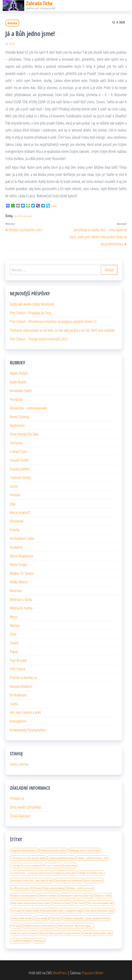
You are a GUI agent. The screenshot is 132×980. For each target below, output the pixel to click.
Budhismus (17, 425)
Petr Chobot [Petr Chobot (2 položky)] (79, 903)
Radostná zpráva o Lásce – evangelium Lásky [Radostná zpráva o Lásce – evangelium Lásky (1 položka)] (62, 911)
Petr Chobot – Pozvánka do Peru (31, 313)
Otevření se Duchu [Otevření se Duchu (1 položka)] (62, 903)
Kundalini (16, 547)
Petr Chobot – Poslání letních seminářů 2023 (39, 339)
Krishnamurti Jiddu (22, 538)
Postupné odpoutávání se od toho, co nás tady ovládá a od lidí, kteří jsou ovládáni (62, 330)
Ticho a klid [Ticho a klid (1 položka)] (56, 918)
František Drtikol (20, 477)
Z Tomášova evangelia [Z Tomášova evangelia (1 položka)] (21, 941)
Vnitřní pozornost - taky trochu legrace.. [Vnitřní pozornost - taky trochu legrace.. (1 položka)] (75, 926)
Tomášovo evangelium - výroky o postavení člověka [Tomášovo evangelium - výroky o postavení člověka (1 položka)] (86, 918)
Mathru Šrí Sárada (22, 573)
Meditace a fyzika (21, 599)
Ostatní (14, 643)
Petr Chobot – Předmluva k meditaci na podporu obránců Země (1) (53, 321)
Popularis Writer (93, 973)
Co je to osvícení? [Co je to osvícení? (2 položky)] (53, 865)
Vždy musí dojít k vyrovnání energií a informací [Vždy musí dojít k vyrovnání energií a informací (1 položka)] (60, 933)
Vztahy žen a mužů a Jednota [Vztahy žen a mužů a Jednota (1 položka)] (24, 933)
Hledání (15, 495)
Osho (13, 634)
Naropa (15, 625)
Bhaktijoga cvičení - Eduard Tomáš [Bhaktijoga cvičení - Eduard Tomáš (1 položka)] (85, 850)
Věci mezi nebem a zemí (25, 712)
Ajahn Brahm (18, 382)
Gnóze (14, 486)
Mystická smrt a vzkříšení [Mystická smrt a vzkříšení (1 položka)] (71, 896)
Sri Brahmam (18, 695)
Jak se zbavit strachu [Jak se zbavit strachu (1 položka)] (94, 880)
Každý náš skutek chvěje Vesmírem (32, 304)
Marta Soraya (18, 564)
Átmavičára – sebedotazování (28, 408)
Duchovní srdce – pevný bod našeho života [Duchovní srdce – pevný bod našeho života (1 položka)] (31, 873)
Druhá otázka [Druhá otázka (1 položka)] (70, 865)
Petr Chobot (17, 669)
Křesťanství (17, 521)
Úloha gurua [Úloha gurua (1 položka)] (39, 941)
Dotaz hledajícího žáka (24, 434)
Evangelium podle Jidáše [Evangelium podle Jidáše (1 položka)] (65, 873)
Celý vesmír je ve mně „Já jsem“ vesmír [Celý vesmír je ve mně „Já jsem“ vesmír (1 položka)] (28, 858)
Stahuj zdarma (19, 764)
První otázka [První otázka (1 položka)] (16, 911)
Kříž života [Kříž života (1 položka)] (37, 888)
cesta (12, 44)
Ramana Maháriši (21, 686)
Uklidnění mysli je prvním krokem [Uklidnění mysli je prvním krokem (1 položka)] (39, 926)
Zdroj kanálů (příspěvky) (25, 807)
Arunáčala (16, 399)
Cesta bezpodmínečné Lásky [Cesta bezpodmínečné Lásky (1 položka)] (61, 858)
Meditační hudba (21, 608)
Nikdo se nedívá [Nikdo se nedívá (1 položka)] (103, 896)
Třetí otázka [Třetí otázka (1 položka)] (16, 926)
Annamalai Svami (21, 390)
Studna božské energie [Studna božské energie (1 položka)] (22, 918)
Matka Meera (19, 582)
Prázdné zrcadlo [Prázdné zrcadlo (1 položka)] (32, 911)
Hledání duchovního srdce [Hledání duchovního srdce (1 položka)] (91, 873)
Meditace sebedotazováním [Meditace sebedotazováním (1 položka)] (23, 896)
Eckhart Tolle (18, 451)
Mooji (14, 617)
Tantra (14, 704)
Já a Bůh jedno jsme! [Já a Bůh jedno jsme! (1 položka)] (20, 888)
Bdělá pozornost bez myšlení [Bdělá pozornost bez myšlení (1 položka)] (54, 850)
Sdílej (54, 206)
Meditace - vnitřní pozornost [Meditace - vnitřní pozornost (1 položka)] (80, 888)
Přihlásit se (17, 798)
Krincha (12, 23)
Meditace (16, 591)
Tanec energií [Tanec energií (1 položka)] (41, 918)
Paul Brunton (18, 660)
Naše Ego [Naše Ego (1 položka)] (89, 896)
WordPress (60, 973)
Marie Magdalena (21, 556)
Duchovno (16, 443)
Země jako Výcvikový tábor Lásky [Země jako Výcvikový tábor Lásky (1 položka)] (98, 933)
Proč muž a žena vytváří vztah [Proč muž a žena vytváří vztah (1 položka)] (100, 903)
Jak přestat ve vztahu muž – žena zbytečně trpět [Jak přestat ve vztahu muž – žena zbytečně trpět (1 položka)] (32, 880)
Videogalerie (18, 721)
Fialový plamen (20, 469)
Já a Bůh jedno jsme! (23, 216)
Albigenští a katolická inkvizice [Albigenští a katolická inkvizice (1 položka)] (24, 850)
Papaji (14, 651)
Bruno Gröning (19, 417)
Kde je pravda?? (20, 512)
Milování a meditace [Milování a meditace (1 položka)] (48, 896)
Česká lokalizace (20, 816)
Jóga (13, 504)
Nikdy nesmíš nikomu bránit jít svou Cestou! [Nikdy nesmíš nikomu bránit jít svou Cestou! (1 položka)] (31, 903)
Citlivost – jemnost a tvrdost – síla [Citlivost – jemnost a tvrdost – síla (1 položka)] (92, 858)
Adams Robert (19, 373)
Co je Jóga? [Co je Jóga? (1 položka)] (16, 865)
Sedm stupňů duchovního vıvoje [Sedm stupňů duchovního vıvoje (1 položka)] (99, 911)
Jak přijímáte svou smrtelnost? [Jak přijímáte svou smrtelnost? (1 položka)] (69, 880)
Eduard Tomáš (19, 460)
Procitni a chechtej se (23, 677)
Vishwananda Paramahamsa (28, 730)
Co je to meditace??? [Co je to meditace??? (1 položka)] (33, 865)
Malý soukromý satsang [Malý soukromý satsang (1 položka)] (54, 888)
